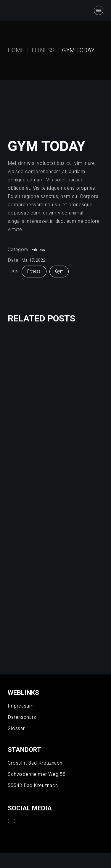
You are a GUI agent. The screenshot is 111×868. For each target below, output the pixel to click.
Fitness (38, 250)
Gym (59, 271)
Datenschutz (22, 717)
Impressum (21, 706)
